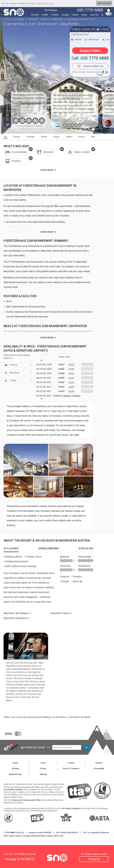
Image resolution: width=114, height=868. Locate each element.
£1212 (71, 382)
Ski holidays (51, 10)
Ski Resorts (33, 19)
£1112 (71, 378)
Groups (65, 15)
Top (5, 137)
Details (44, 137)
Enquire (94, 859)
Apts (16, 618)
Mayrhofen (58, 19)
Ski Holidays (18, 19)
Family (75, 15)
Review (17, 137)
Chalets (55, 15)
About (43, 763)
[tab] (11, 549)
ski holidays (45, 717)
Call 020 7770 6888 (90, 58)
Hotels (45, 15)
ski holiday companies (71, 808)
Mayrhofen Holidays (16, 613)
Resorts (35, 15)
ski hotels (60, 717)
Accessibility (99, 768)
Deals (84, 15)
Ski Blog (15, 768)
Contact (71, 763)
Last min (94, 15)
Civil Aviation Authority (13, 789)
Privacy (43, 768)
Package (30, 137)
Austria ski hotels (81, 717)
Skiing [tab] (25, 656)
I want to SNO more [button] (45, 3)
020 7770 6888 (17, 854)
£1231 (71, 387)
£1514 (71, 373)
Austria (45, 19)
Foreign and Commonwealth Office (26, 800)
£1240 (71, 391)
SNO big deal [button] (104, 3)
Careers (99, 763)
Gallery (69, 137)
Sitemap (43, 774)
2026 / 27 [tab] (65, 357)
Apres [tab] (41, 656)
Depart (56, 137)
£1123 (71, 364)
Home (6, 19)
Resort (82, 137)
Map (93, 137)
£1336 (71, 369)
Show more (47, 232)
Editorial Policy (15, 774)
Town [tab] (11, 656)
